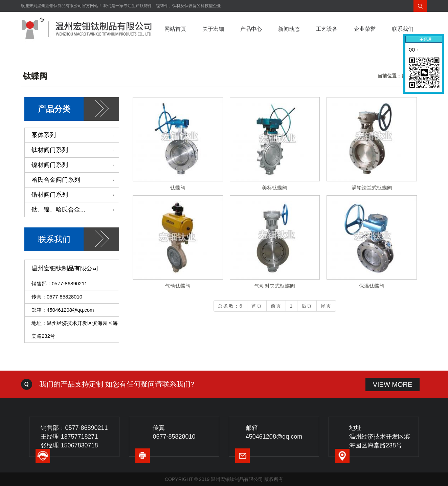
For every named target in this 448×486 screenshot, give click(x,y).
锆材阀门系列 (75, 195)
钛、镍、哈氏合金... (75, 209)
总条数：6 (230, 306)
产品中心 (251, 29)
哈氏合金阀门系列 (75, 180)
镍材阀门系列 (75, 165)
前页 (276, 306)
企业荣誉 (365, 29)
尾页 (326, 306)
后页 (307, 306)
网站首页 (175, 29)
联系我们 (403, 29)
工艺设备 (327, 29)
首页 (257, 306)
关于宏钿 (213, 29)
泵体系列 (75, 135)
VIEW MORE (393, 384)
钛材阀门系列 (75, 150)
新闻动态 (289, 29)
